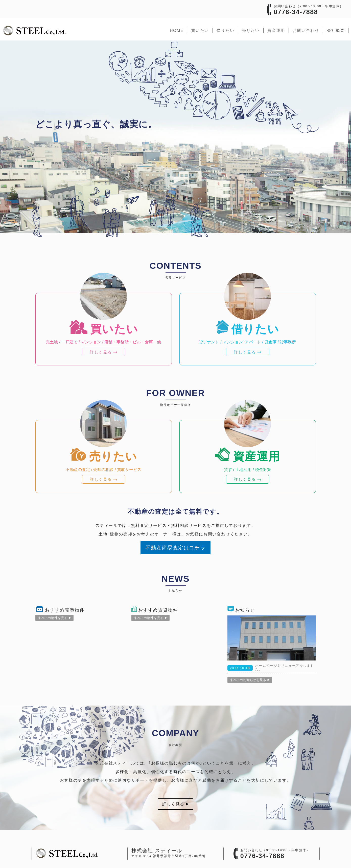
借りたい (225, 30)
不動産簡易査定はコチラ (176, 548)
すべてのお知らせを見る (250, 680)
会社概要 (336, 30)
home (177, 30)
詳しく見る (175, 804)
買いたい (200, 30)
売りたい (251, 30)
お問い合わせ (306, 30)
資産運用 (276, 30)
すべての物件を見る (54, 618)
